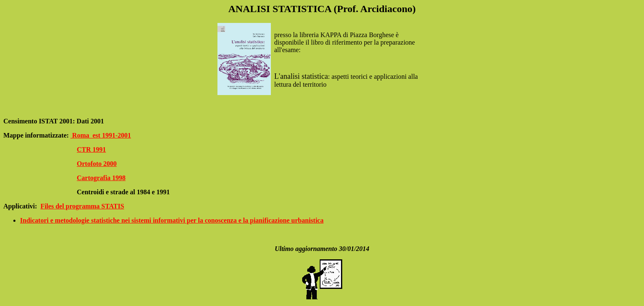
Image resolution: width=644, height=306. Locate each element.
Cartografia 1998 (101, 178)
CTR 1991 (91, 149)
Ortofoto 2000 (97, 164)
